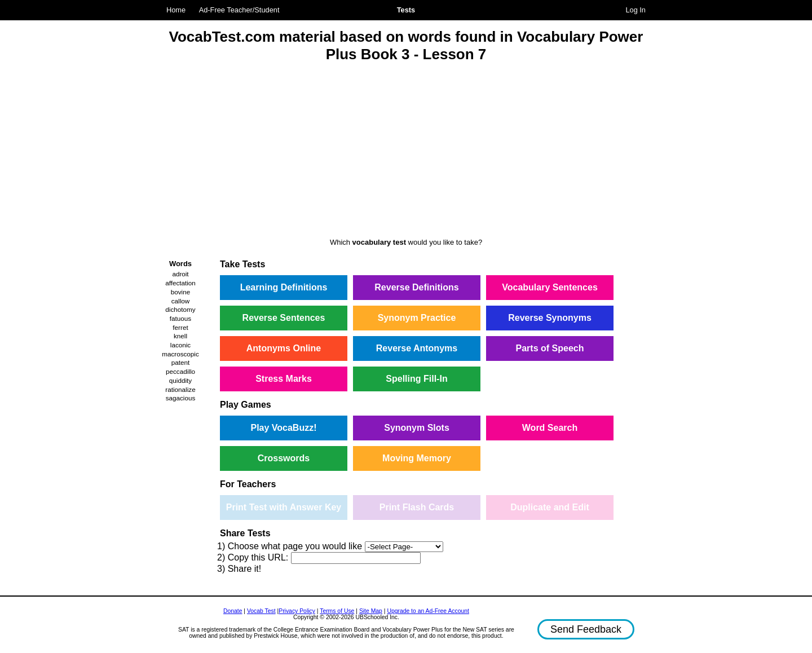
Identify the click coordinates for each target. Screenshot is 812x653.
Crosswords (284, 458)
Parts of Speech (550, 348)
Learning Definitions (284, 287)
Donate (233, 611)
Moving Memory (417, 458)
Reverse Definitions (416, 287)
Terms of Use (337, 611)
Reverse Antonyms (417, 348)
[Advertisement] (406, 152)
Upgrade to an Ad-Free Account (428, 611)
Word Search (550, 428)
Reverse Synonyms (550, 318)
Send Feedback (586, 629)
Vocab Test (261, 611)
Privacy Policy (297, 611)
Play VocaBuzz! (283, 428)
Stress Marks (284, 379)
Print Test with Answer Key (284, 507)
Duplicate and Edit (550, 507)
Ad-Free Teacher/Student (239, 10)
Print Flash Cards (417, 507)
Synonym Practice (417, 318)
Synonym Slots (417, 428)
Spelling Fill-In (416, 379)
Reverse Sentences (284, 318)
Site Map (371, 611)
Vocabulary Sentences (550, 287)
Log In (636, 10)
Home (176, 10)
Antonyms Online (284, 348)
